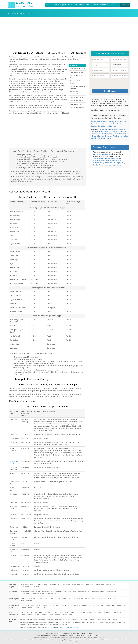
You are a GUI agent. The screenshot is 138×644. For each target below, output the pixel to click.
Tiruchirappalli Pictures (77, 97)
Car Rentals (105, 5)
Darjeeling (100, 605)
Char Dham (89, 634)
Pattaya (65, 614)
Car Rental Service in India (78, 634)
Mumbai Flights (100, 584)
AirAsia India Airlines (64, 584)
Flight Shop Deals (78, 598)
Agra (33, 605)
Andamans (37, 607)
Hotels (96, 5)
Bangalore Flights (111, 584)
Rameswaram (103, 165)
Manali (64, 605)
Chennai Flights (26, 586)
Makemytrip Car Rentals (99, 122)
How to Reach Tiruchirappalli (74, 93)
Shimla (70, 605)
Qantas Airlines (25, 593)
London (30, 612)
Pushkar (51, 605)
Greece (61, 612)
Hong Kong (107, 612)
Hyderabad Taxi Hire (121, 134)
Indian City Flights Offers (63, 634)
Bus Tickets (115, 5)
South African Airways (52, 593)
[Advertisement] (69, 33)
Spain (40, 612)
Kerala (28, 605)
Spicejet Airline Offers (78, 584)
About (65, 635)
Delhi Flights (90, 584)
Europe (23, 612)
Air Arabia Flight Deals (28, 592)
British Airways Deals (70, 592)
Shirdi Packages (110, 163)
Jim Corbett (92, 605)
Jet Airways (53, 584)
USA (70, 614)
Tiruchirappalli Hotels (76, 72)
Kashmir (24, 607)
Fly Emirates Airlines (98, 592)
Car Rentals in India (106, 130)
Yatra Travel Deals (26, 600)
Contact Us (98, 635)
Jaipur (45, 605)
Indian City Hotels (51, 634)
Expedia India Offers (54, 598)
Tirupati (118, 163)
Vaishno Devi (121, 605)
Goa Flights (35, 586)
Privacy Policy (71, 635)
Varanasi (39, 605)
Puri (123, 163)
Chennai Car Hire (98, 136)
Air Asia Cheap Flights (42, 592)
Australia (89, 612)
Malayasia (123, 612)
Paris (35, 612)
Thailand (51, 614)
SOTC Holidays (101, 598)
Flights (88, 5)
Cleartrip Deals (114, 122)
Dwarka (95, 165)
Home (48, 5)
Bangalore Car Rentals (106, 134)
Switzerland (48, 612)
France (55, 612)
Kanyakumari (116, 165)
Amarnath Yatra (98, 163)
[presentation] (108, 83)
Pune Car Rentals (111, 132)
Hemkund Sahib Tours (114, 161)
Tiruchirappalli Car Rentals (75, 82)
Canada (37, 614)
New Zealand (98, 612)
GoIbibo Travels (90, 598)
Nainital (85, 605)
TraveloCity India (112, 598)
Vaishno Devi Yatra (99, 161)
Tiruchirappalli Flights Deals (76, 77)
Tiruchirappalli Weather (77, 107)
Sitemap (92, 635)
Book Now (125, 5)
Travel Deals (11, 13)
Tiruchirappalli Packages (77, 69)
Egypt (77, 612)
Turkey (72, 612)
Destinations (79, 5)
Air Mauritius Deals (56, 592)
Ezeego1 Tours (67, 598)
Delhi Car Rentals (120, 130)
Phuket (23, 614)
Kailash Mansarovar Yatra (114, 158)
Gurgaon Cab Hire (97, 132)
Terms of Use (79, 635)
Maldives (44, 614)
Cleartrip (24, 598)
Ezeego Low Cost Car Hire (107, 126)
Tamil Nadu (73, 65)
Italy (67, 612)
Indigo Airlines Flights (41, 584)
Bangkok (58, 614)
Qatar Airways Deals (38, 593)
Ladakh (30, 607)
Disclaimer (86, 635)
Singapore (115, 612)
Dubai (83, 612)
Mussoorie (77, 605)
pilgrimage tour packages (101, 154)
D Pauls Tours (43, 598)
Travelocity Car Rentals (111, 124)
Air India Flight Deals (27, 584)
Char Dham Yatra (99, 158)
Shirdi (113, 605)
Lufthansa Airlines (111, 592)
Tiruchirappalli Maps (76, 104)
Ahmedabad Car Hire (105, 138)
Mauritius (30, 614)
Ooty (44, 607)
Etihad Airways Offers (84, 592)
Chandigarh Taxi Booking (113, 136)
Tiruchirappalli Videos (76, 101)
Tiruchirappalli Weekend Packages (77, 87)
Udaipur (58, 605)
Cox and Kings (32, 598)
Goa (22, 605)
